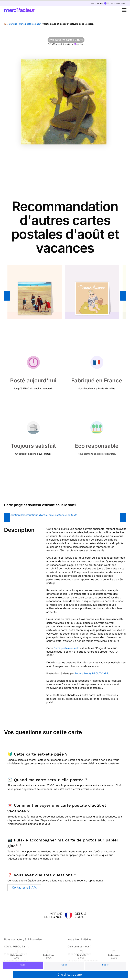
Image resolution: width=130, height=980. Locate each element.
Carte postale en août (30, 24)
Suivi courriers (34, 939)
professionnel (115, 3)
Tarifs (43, 515)
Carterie (13, 24)
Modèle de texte (68, 515)
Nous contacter (13, 939)
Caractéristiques (30, 515)
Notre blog (74, 939)
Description (13, 515)
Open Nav (125, 8)
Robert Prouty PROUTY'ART (91, 673)
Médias (87, 939)
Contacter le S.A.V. (24, 888)
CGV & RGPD (12, 947)
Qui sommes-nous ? (80, 947)
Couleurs (52, 515)
